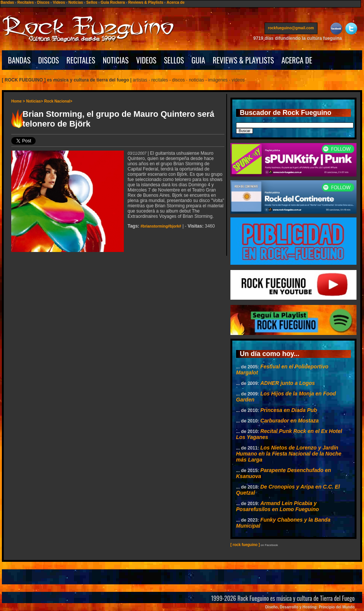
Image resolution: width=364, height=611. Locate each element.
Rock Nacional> (58, 101)
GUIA (198, 60)
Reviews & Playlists (146, 2)
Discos (43, 2)
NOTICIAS (116, 60)
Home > (18, 101)
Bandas (7, 2)
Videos (59, 2)
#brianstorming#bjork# (161, 226)
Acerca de (176, 2)
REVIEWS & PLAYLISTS (243, 60)
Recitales (26, 2)
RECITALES (81, 60)
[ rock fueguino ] (245, 545)
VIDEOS (146, 60)
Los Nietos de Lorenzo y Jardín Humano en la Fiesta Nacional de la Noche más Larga (289, 454)
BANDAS (19, 60)
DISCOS (49, 60)
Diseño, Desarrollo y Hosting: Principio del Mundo (310, 607)
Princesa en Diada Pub (289, 410)
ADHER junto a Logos (288, 383)
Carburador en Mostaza (290, 421)
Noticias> (35, 101)
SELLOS (174, 60)
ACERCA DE (297, 60)
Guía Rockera (113, 2)
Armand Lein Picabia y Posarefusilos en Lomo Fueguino (278, 506)
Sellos (92, 2)
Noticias (76, 2)
